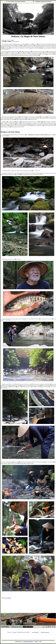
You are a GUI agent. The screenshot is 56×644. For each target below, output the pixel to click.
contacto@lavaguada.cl (45, 632)
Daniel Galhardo (8, 598)
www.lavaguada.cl (35, 632)
